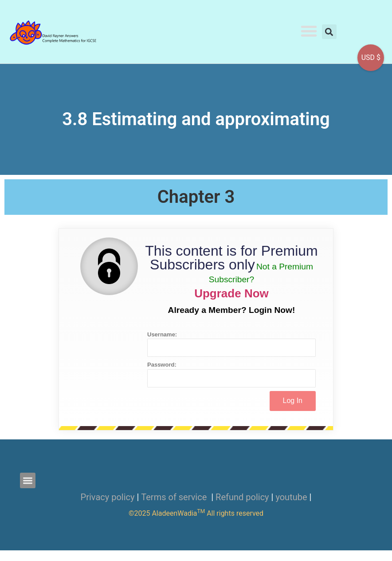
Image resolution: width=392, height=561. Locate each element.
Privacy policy (108, 497)
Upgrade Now (231, 293)
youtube (291, 497)
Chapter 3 (196, 197)
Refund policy (242, 497)
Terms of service (175, 497)
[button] (309, 31)
